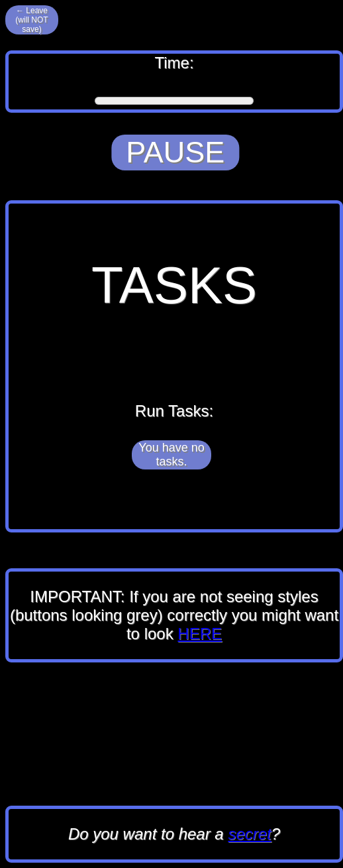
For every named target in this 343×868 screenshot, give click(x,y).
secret (249, 834)
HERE (200, 634)
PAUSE (175, 152)
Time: (174, 81)
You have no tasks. (171, 455)
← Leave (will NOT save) (31, 20)
